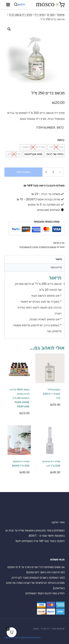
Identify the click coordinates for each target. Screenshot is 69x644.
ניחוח (61, 140)
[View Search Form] (20, 5)
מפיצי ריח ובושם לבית (29, 247)
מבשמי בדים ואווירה (47, 247)
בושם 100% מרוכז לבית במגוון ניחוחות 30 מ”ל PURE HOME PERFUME (20, 398)
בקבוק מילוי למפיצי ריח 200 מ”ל (52, 394)
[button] (9, 29)
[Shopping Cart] (60, 5)
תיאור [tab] (59, 259)
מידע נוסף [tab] (56, 267)
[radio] (56, 147)
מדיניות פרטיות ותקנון (30, 638)
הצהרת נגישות (11, 638)
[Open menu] (8, 5)
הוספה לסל (23, 172)
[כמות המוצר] (53, 172)
